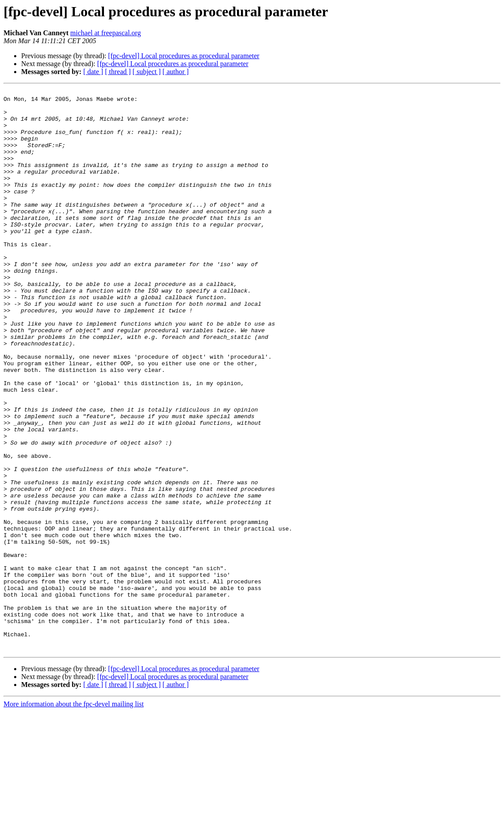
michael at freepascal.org (106, 33)
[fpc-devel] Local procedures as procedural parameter (183, 56)
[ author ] (176, 72)
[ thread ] (118, 72)
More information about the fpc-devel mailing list (74, 816)
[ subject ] (147, 72)
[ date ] (93, 72)
